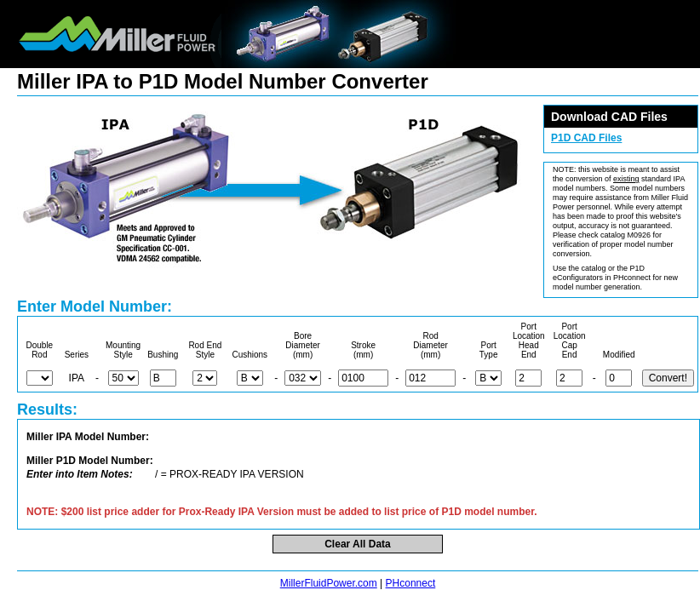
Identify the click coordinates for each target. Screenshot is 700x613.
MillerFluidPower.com (329, 583)
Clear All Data (358, 544)
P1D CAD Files (586, 138)
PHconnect (411, 583)
